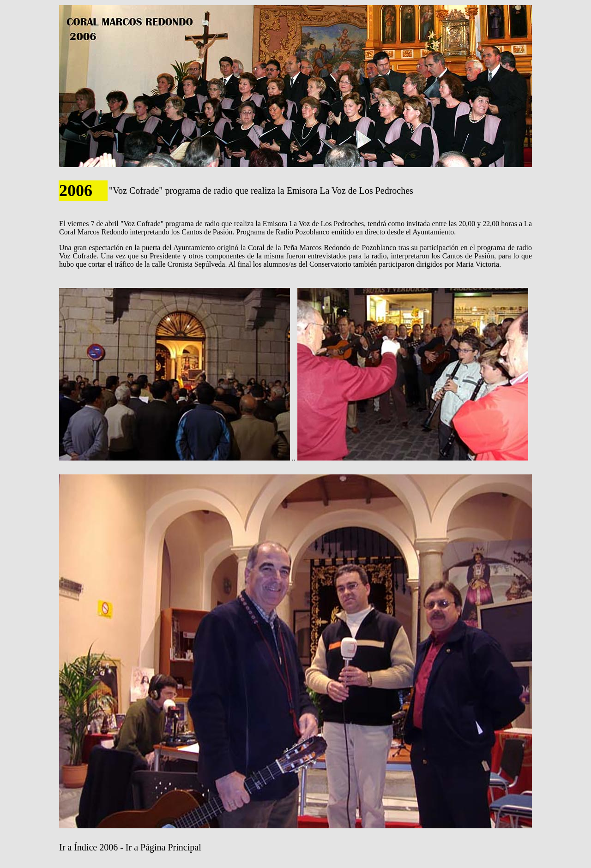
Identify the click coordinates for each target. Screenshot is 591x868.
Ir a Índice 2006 (88, 847)
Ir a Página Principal (163, 847)
